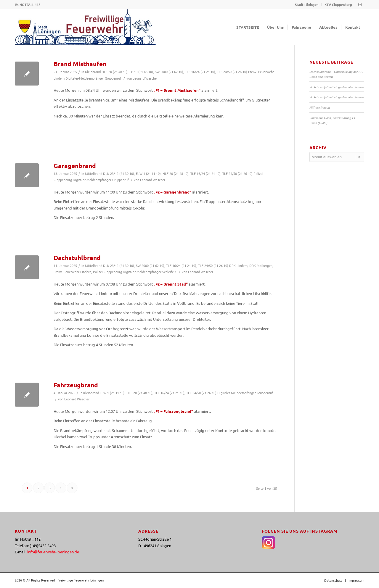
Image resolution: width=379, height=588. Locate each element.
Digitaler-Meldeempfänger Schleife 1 (150, 272)
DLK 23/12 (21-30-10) (119, 173)
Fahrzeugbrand (76, 385)
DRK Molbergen (261, 265)
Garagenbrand (75, 166)
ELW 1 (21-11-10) (148, 173)
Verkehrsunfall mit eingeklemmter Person (337, 87)
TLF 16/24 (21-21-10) (200, 72)
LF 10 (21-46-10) (141, 72)
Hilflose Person (320, 107)
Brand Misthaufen (80, 64)
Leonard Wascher (145, 78)
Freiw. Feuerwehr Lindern (72, 272)
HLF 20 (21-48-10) (115, 72)
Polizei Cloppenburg (107, 272)
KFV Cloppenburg (338, 4)
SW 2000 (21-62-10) (169, 72)
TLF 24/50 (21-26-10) (232, 72)
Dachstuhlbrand (77, 258)
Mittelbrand (94, 173)
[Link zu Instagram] (360, 4)
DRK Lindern (238, 265)
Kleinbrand (93, 72)
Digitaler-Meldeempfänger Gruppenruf (93, 78)
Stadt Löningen (307, 4)
